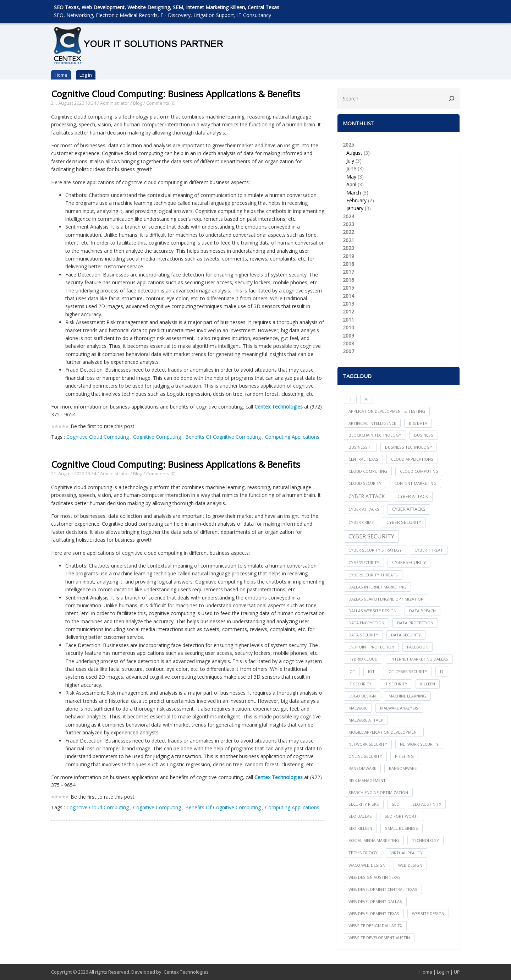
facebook (417, 647)
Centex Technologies (186, 972)
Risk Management (367, 780)
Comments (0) (161, 103)
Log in (86, 75)
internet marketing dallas (419, 659)
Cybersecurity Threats (373, 575)
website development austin (379, 938)
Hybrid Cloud (363, 659)
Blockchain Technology (375, 435)
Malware (358, 708)
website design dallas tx (375, 926)
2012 (348, 311)
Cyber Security (371, 536)
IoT (371, 671)
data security (363, 635)
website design (428, 913)
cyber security (404, 522)
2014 (348, 296)
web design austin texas (375, 877)
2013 (348, 304)
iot (352, 671)
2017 (348, 272)
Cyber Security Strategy (375, 550)
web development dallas (375, 901)
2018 (348, 264)
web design (410, 865)
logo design (362, 696)
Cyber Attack (367, 496)
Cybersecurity (409, 562)
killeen (428, 684)
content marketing (415, 483)
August (354, 153)
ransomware (362, 768)
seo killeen (360, 828)
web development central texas (383, 889)
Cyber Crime (361, 522)
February (356, 200)
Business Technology (409, 447)
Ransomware (403, 768)
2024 (348, 216)
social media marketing (374, 840)
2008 (348, 343)
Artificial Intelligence (372, 423)
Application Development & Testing (387, 411)
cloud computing (368, 471)
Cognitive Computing (157, 437)
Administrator (115, 103)
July (350, 161)
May (351, 177)
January (355, 208)
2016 (348, 280)
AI (367, 399)
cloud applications (412, 459)
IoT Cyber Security (407, 671)
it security (360, 684)
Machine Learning (407, 696)
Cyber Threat (429, 550)
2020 (348, 248)
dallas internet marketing (377, 587)
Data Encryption (366, 623)
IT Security (396, 684)
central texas (363, 459)
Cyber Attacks (409, 509)
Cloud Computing (419, 471)
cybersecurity (364, 562)
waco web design (367, 865)
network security (368, 744)
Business (424, 435)
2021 (348, 240)
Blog (138, 103)
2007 (348, 351)
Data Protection (415, 623)
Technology (363, 853)
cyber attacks (364, 509)
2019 (348, 256)
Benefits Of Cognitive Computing (223, 437)
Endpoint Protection (371, 647)
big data (418, 423)
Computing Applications (292, 437)
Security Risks (364, 804)
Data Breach (422, 611)
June (351, 168)
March (354, 193)
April (351, 184)
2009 (348, 336)
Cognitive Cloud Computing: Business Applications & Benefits (176, 94)
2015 (348, 288)
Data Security (406, 635)
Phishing (404, 756)
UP (457, 972)
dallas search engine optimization (386, 599)
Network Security (419, 744)
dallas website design (372, 611)
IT (350, 399)
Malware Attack (366, 720)
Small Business (402, 828)
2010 (348, 327)
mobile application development (384, 732)
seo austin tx (427, 804)
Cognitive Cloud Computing (98, 437)
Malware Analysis (399, 708)
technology (425, 840)
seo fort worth (402, 816)
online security (365, 756)
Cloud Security (365, 483)
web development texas (374, 913)
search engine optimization (378, 792)
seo (396, 804)
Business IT (360, 447)
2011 (348, 320)
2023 (348, 224)
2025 (399, 177)
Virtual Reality (406, 853)
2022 (348, 232)
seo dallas (360, 816)
